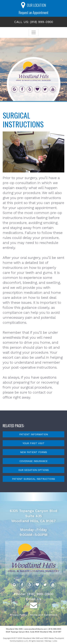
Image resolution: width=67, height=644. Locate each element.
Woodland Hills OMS (31, 638)
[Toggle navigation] (34, 32)
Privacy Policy (18, 615)
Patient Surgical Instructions (34, 479)
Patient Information (34, 434)
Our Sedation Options (34, 470)
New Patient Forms (34, 452)
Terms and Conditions (43, 615)
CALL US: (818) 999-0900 (34, 22)
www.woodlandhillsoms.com (36, 629)
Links (55, 641)
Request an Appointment (33, 12)
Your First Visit (33, 443)
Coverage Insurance (33, 461)
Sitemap (48, 641)
